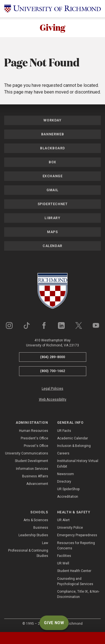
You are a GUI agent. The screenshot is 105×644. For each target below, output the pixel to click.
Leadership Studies (33, 535)
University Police (70, 528)
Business (41, 528)
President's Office (34, 438)
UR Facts (64, 431)
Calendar (53, 246)
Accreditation (68, 497)
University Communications (27, 453)
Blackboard (53, 148)
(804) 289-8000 (53, 357)
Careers (63, 453)
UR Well (63, 563)
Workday (52, 120)
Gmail (53, 190)
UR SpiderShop (68, 489)
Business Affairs (35, 476)
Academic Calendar (73, 438)
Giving (53, 27)
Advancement (37, 484)
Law (45, 543)
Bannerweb (53, 134)
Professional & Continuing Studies (28, 553)
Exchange (53, 176)
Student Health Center (74, 571)
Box (53, 162)
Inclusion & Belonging (74, 446)
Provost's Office (36, 446)
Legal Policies (53, 389)
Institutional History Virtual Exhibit (78, 464)
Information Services (32, 469)
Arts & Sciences (36, 520)
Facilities (64, 556)
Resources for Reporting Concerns (76, 546)
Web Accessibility (53, 399)
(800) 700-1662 (53, 371)
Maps (52, 232)
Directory (64, 482)
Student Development (32, 461)
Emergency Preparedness (77, 535)
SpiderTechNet (53, 204)
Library (52, 218)
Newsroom (66, 474)
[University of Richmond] (53, 9)
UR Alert (63, 520)
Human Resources (34, 431)
